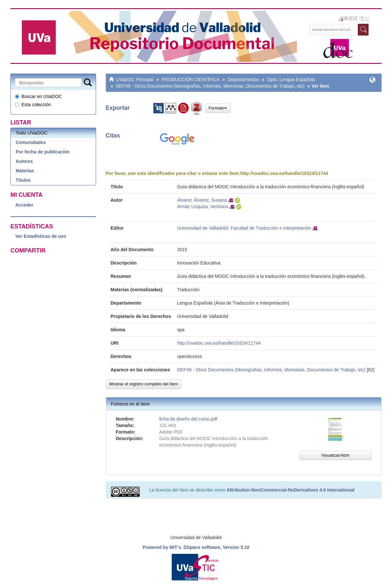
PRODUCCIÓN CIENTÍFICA (191, 79)
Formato (218, 108)
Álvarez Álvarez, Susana (202, 200)
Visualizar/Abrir (335, 455)
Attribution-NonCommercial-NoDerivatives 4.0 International (291, 490)
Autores (24, 161)
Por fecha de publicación (43, 152)
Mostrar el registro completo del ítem (144, 384)
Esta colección (33, 105)
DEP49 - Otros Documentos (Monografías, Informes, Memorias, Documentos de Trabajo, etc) (210, 86)
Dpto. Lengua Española (291, 79)
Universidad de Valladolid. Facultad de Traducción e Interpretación (244, 228)
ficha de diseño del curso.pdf (188, 419)
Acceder (24, 205)
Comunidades (31, 142)
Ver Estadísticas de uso (41, 236)
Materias (25, 171)
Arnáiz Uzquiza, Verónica (203, 207)
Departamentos (244, 79)
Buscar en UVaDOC (38, 96)
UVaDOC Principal (135, 79)
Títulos (23, 180)
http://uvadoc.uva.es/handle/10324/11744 (284, 173)
